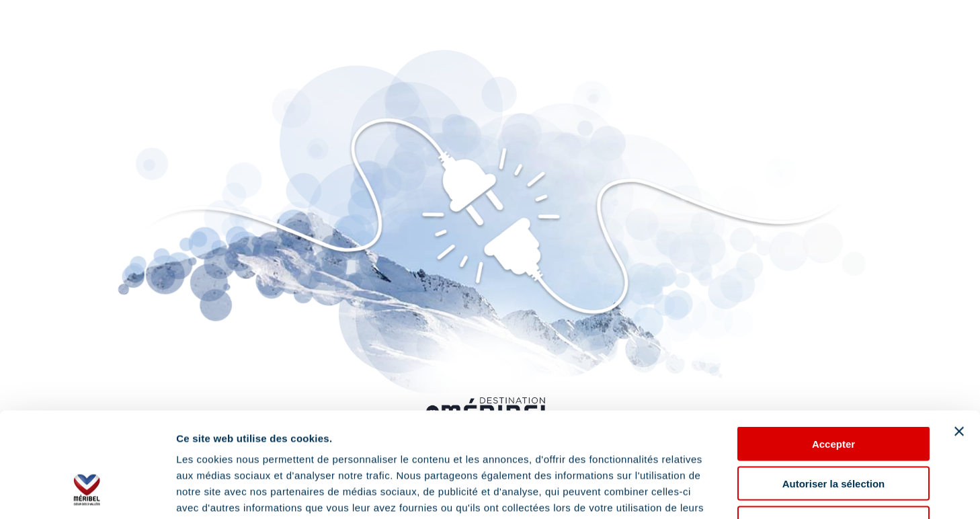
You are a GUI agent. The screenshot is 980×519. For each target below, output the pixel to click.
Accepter (833, 354)
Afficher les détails (740, 492)
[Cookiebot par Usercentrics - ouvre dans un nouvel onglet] (87, 493)
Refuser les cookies (834, 433)
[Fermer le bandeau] (959, 342)
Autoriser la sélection (834, 394)
